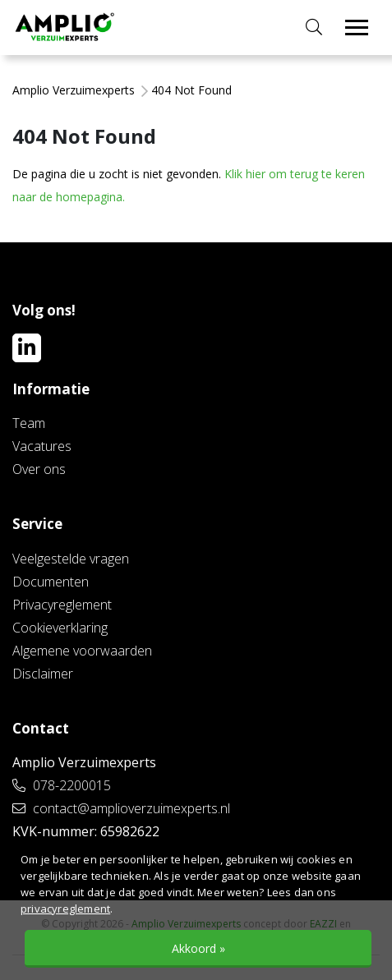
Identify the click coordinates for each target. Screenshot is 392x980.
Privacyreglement (62, 605)
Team (29, 423)
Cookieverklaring (60, 628)
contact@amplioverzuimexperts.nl (121, 808)
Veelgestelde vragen (71, 559)
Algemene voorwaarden (82, 651)
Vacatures (42, 446)
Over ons (39, 469)
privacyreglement (65, 909)
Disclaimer (43, 674)
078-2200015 (62, 785)
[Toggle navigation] (357, 28)
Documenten (51, 582)
